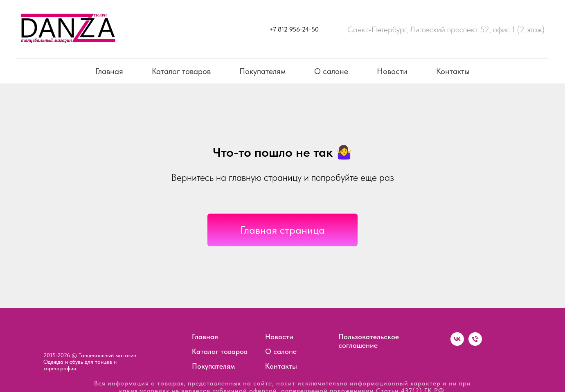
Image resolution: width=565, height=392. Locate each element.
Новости (392, 71)
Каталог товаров (181, 71)
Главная (109, 71)
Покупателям (262, 71)
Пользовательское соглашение (369, 341)
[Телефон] (475, 344)
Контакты (453, 71)
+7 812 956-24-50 (294, 29)
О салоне (331, 71)
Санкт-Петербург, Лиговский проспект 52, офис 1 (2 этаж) (446, 29)
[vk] (457, 344)
